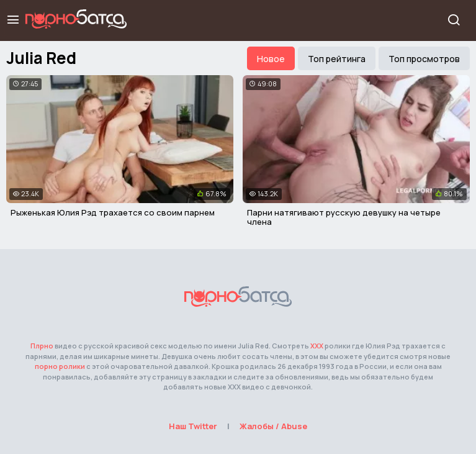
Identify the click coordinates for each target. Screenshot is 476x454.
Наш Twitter (193, 426)
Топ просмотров (424, 59)
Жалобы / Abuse (273, 426)
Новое (271, 59)
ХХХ (317, 346)
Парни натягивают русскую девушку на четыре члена (344, 217)
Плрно (42, 346)
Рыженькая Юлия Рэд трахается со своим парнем (113, 212)
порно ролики (60, 366)
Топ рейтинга (337, 59)
